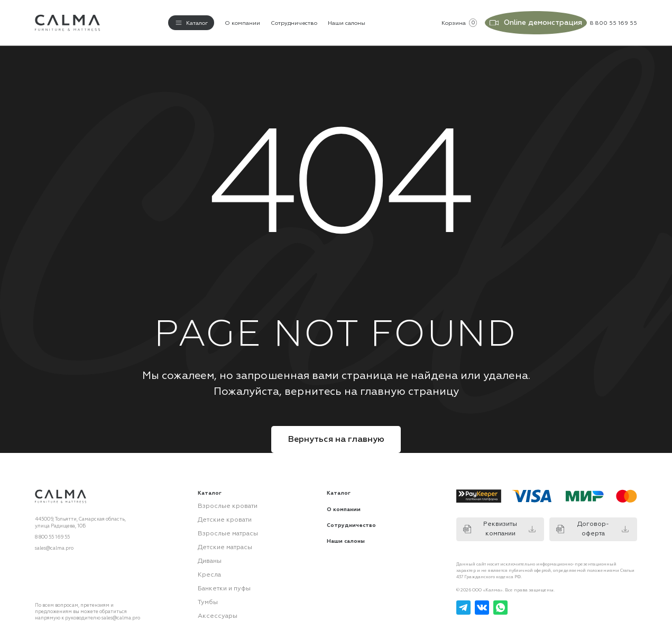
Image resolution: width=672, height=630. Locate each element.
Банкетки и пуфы (218, 572)
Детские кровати (218, 512)
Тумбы (205, 585)
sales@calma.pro (54, 543)
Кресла (206, 560)
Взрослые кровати (220, 500)
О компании (242, 20)
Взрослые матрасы (220, 524)
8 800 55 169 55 (52, 532)
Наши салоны (347, 20)
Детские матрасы (219, 536)
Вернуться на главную (336, 434)
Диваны (207, 549)
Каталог (339, 488)
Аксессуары (212, 597)
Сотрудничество (294, 20)
